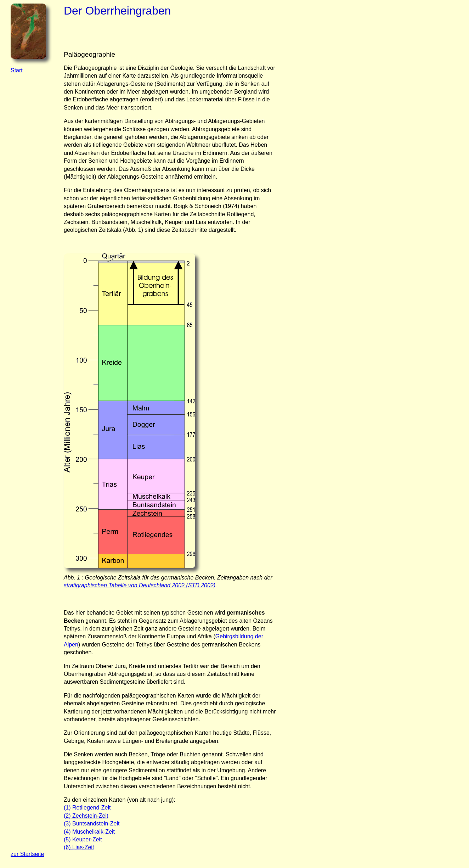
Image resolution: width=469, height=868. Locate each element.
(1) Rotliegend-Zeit (87, 808)
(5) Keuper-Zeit (83, 839)
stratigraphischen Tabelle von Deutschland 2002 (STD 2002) (140, 585)
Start (17, 70)
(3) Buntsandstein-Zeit (92, 824)
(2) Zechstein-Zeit (86, 816)
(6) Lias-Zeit (79, 847)
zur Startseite (27, 854)
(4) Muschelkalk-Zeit (89, 832)
